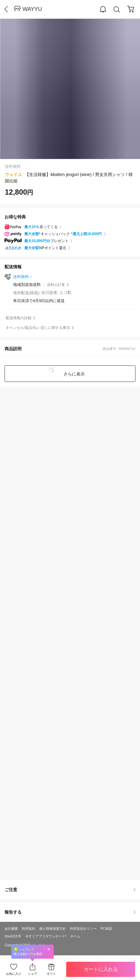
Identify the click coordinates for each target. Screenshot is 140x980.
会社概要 (11, 929)
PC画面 (106, 929)
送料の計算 (56, 285)
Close (49, 949)
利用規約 (29, 929)
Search (117, 10)
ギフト (51, 974)
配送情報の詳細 (19, 318)
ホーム (75, 936)
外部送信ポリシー (83, 929)
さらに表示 (74, 374)
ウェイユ (13, 174)
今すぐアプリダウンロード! (46, 936)
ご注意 (70, 890)
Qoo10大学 (13, 936)
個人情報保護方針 (53, 929)
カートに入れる (101, 969)
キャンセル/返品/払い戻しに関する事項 (38, 328)
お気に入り (14, 974)
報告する (70, 912)
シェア (32, 974)
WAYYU (32, 9)
